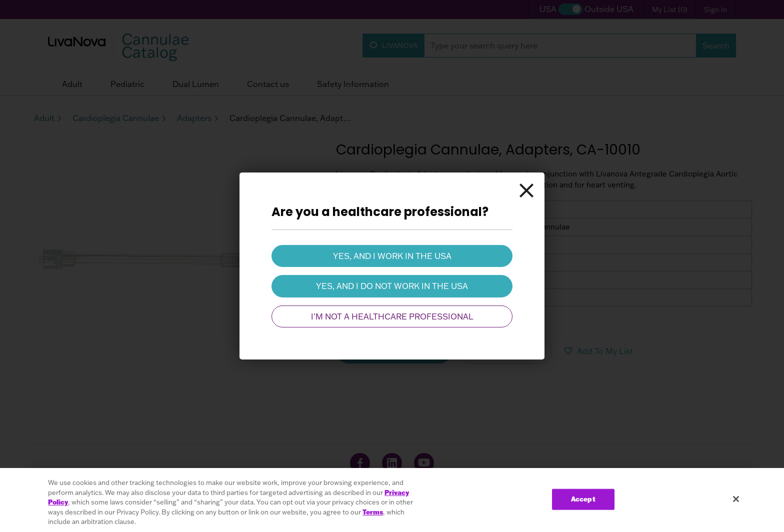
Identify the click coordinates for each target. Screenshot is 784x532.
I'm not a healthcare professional (392, 316)
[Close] (526, 190)
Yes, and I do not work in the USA (392, 286)
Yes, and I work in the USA (392, 256)
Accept (583, 499)
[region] (392, 500)
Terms (373, 512)
